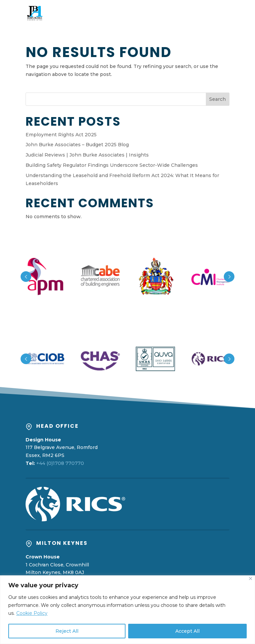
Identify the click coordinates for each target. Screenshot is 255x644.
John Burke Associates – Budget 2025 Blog (77, 145)
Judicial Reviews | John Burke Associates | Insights (87, 155)
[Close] (251, 579)
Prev (26, 277)
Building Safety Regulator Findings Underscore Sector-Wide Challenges (112, 165)
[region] (127, 610)
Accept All (187, 631)
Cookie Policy (32, 613)
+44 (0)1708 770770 (60, 463)
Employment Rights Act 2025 (61, 135)
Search (217, 99)
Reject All (67, 631)
